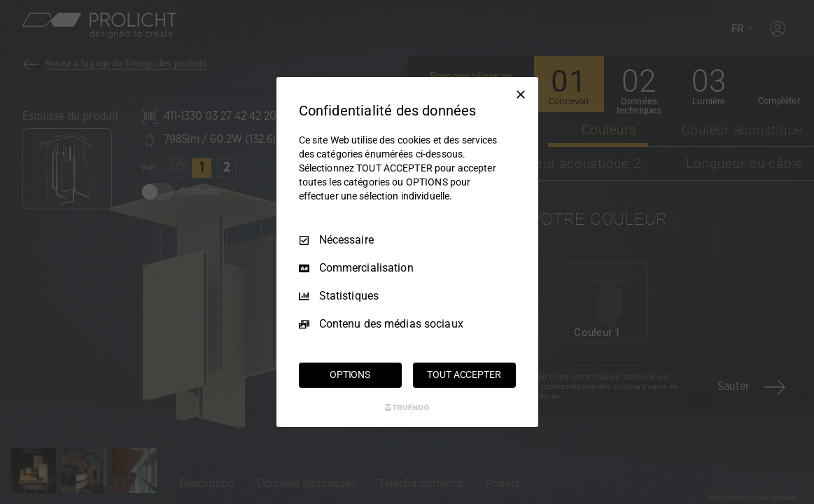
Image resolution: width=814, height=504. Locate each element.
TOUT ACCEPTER (464, 374)
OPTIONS (350, 374)
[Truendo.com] (407, 407)
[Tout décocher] (521, 94)
